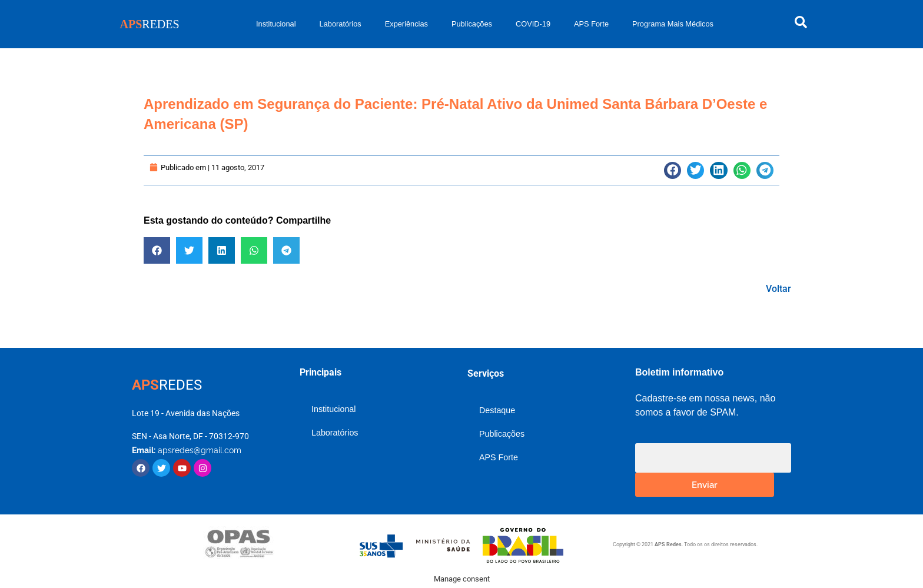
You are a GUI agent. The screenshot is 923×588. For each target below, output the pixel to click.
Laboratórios (341, 24)
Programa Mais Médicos (673, 24)
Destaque (497, 410)
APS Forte (591, 24)
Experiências (406, 24)
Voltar (778, 289)
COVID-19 (533, 24)
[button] (673, 170)
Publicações (472, 24)
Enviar (705, 484)
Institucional (276, 24)
